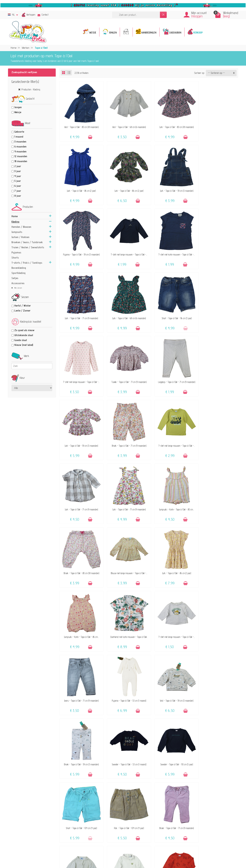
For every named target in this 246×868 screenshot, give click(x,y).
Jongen (18, 107)
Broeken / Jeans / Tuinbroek (27, 242)
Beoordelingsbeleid (203, 810)
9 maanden (20, 151)
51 (222, 764)
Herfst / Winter (23, 306)
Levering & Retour (150, 810)
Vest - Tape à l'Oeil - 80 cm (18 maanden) (80, 125)
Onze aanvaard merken (99, 817)
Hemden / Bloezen (21, 227)
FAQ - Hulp (146, 805)
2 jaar (18, 166)
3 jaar (18, 171)
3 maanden (20, 142)
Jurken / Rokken (20, 237)
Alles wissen (18, 288)
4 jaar (18, 176)
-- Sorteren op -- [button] (216, 73)
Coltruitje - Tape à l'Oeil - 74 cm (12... (126, 680)
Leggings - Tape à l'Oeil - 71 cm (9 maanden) (172, 310)
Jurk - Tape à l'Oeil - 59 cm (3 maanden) (126, 187)
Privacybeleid (201, 805)
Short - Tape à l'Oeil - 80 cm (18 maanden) (217, 742)
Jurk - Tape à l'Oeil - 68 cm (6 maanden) (171, 248)
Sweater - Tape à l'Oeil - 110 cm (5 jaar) (80, 618)
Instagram (199, 833)
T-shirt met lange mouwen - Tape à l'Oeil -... (217, 187)
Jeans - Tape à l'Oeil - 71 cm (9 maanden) (217, 495)
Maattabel (145, 819)
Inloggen (197, 16)
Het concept (93, 804)
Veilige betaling (148, 815)
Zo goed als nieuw (24, 330)
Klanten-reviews (95, 821)
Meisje (18, 112)
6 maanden (20, 147)
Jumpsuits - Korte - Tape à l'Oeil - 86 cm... (80, 495)
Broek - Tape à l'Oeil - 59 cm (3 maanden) (172, 557)
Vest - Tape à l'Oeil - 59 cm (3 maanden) (126, 557)
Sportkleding (18, 273)
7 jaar (18, 191)
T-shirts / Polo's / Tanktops (27, 263)
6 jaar (18, 186)
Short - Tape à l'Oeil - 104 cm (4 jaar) (126, 618)
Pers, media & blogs (204, 815)
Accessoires (18, 283)
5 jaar (18, 181)
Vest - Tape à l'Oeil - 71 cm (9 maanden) (80, 680)
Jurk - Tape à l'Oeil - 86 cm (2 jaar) (217, 125)
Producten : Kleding (31, 89)
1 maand (19, 137)
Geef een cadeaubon (97, 826)
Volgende (232, 764)
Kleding (15, 222)
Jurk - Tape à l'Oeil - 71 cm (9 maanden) (126, 248)
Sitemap (198, 824)
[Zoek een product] (136, 15)
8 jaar (18, 196)
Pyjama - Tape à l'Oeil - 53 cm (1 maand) (80, 557)
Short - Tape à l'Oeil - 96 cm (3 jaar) (217, 248)
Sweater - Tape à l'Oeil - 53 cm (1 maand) (217, 557)
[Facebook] (71, 851)
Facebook (199, 829)
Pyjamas (16, 252)
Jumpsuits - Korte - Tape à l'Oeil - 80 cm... (80, 433)
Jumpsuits (17, 232)
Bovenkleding (19, 268)
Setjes (15, 278)
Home (15, 216)
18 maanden (21, 161)
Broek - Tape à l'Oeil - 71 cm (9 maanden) (80, 372)
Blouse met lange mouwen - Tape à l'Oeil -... (172, 433)
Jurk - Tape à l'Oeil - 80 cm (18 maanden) (171, 125)
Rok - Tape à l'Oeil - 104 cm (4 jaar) (172, 618)
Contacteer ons (148, 801)
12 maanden (21, 156)
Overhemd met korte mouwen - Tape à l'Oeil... (126, 495)
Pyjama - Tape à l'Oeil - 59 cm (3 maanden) (172, 187)
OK (163, 15)
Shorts (15, 258)
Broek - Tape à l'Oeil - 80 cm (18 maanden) (126, 433)
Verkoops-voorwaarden (206, 801)
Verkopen (31, 15)
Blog (196, 819)
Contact (43, 15)
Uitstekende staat (24, 335)
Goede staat (21, 340)
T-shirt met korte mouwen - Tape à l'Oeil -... (80, 248)
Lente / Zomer (22, 311)
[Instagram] (79, 851)
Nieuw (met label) (24, 345)
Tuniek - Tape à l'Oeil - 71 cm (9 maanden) (126, 310)
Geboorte (19, 132)
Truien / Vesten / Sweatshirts (28, 247)
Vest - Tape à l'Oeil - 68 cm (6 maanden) (126, 125)
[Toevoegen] (89, 135)
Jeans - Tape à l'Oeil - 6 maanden (172, 742)
